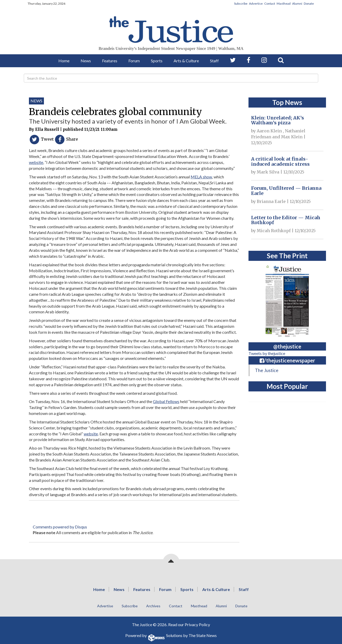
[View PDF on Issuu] (287, 300)
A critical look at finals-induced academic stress (280, 161)
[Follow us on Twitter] (233, 60)
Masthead (284, 3)
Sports (157, 61)
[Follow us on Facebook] (248, 60)
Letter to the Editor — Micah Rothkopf (286, 220)
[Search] (171, 78)
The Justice (267, 370)
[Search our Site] (281, 60)
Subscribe (241, 3)
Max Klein (292, 137)
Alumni (297, 3)
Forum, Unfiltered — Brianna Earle (286, 191)
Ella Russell (47, 129)
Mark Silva (268, 172)
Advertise (256, 3)
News (86, 61)
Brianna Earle (271, 201)
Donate (309, 3)
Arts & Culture (186, 61)
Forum (134, 61)
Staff (214, 61)
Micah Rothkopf (274, 231)
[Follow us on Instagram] (264, 60)
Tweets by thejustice (267, 353)
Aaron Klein (269, 131)
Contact (270, 3)
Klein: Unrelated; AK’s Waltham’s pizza (278, 120)
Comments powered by (60, 527)
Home (64, 61)
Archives (153, 606)
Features (110, 61)
